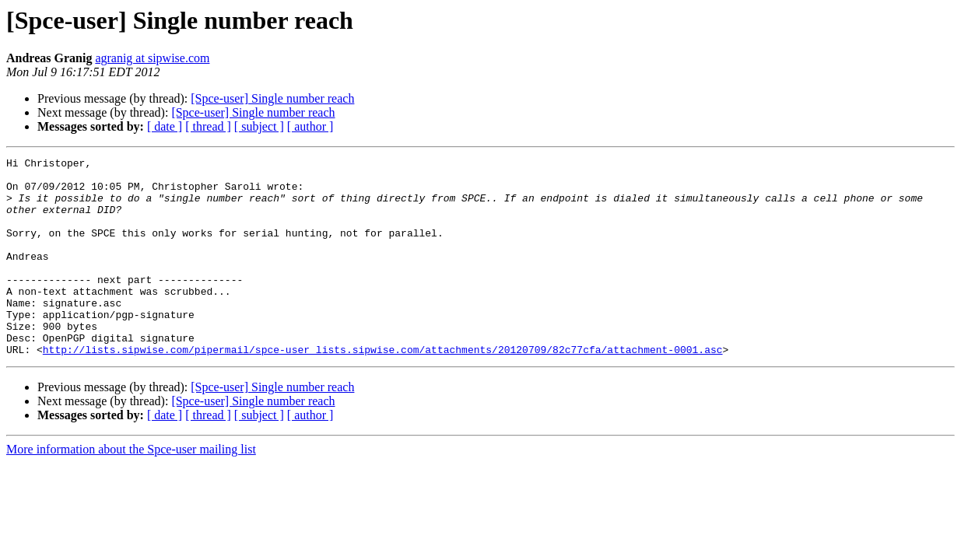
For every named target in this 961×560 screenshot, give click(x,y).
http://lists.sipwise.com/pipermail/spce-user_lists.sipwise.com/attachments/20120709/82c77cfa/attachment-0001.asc (383, 389)
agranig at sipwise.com (152, 58)
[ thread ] (208, 126)
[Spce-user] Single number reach (272, 98)
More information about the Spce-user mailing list (131, 489)
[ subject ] (259, 126)
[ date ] (165, 126)
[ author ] (310, 126)
